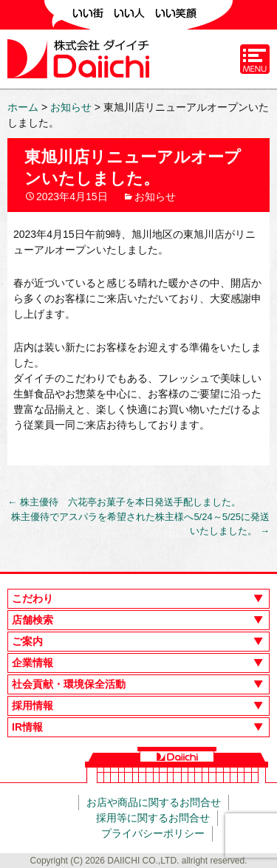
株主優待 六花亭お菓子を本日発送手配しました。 (124, 502)
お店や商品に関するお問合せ (154, 802)
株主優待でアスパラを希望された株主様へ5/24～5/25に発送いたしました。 (140, 524)
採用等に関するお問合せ (153, 818)
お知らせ (155, 197)
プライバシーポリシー (153, 833)
